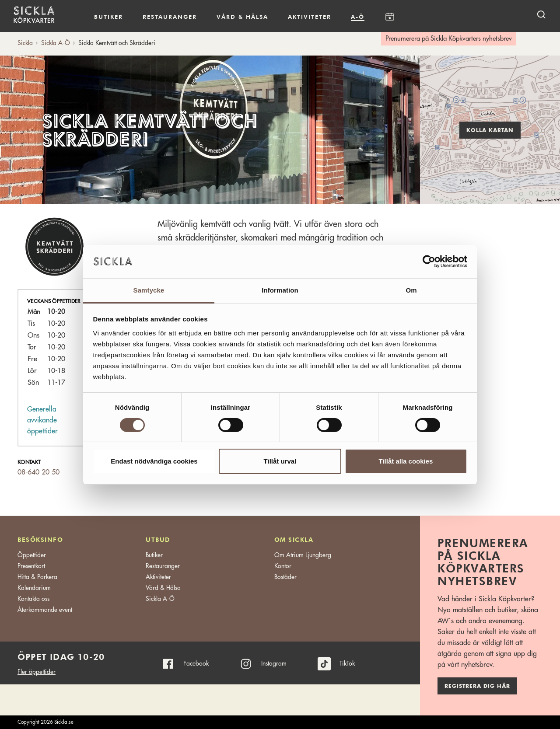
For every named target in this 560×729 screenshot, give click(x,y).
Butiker (108, 17)
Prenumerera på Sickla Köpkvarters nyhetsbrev (449, 39)
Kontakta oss (33, 599)
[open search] (541, 14)
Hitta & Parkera (37, 577)
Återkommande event (45, 610)
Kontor (283, 566)
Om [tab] (411, 290)
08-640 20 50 (38, 472)
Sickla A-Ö (160, 599)
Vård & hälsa (242, 17)
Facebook (196, 663)
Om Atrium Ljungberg (303, 555)
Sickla (25, 43)
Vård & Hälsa (163, 588)
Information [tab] (280, 290)
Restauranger (170, 17)
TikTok (347, 663)
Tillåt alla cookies (406, 461)
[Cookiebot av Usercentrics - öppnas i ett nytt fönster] (429, 262)
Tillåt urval (280, 461)
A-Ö (358, 17)
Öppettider (32, 555)
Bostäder (285, 577)
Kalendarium (390, 17)
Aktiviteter (310, 17)
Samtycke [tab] (149, 290)
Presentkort (31, 566)
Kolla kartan (490, 130)
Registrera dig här (477, 686)
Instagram (274, 663)
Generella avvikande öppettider (42, 420)
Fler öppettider (37, 672)
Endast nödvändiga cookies (154, 461)
